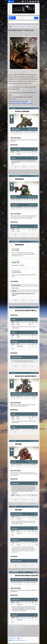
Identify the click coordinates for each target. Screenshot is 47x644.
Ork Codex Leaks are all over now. (21, 30)
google (28, 1)
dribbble (36, 1)
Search (36, 18)
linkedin (33, 1)
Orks (17, 640)
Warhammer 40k (22, 640)
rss (30, 1)
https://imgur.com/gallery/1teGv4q (22, 103)
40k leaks (13, 640)
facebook (25, 1)
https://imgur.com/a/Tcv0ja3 (20, 101)
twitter (23, 1)
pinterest (38, 1)
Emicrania (13, 99)
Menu (12, 1)
